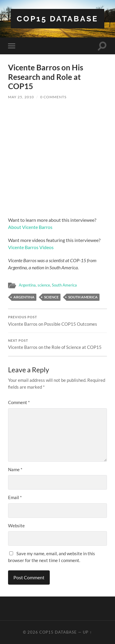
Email (15, 497)
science (44, 285)
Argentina (27, 285)
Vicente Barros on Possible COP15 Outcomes (57, 321)
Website (16, 526)
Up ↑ (87, 632)
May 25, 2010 (21, 97)
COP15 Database (57, 19)
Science (51, 297)
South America (64, 285)
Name (15, 469)
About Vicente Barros (30, 227)
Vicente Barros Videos (31, 247)
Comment (19, 402)
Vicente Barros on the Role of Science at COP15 (57, 344)
